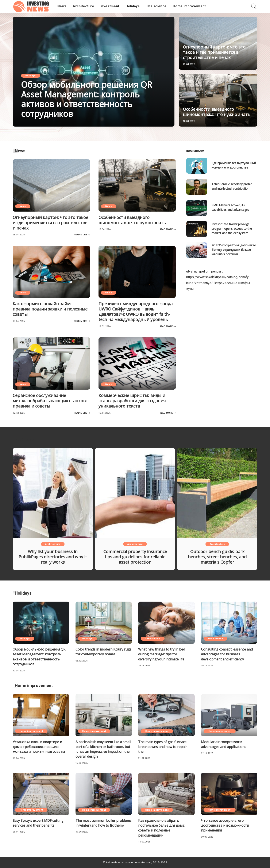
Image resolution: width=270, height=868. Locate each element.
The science (153, 639)
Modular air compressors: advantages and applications (224, 744)
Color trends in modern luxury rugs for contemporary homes (103, 652)
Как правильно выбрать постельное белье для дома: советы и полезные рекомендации (162, 828)
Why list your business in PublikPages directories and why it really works (53, 557)
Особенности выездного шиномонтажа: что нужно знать (217, 112)
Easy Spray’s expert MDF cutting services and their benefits (38, 823)
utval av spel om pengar (204, 271)
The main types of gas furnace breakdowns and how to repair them (163, 747)
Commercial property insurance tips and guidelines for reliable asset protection (135, 557)
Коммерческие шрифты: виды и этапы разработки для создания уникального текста (132, 401)
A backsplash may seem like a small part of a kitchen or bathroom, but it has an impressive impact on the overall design (103, 749)
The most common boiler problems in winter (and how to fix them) (103, 823)
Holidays (31, 76)
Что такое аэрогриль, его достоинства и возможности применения (225, 825)
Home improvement (31, 731)
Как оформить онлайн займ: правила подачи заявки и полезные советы (50, 309)
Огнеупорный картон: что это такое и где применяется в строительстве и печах (214, 52)
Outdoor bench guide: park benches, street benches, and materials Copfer (217, 557)
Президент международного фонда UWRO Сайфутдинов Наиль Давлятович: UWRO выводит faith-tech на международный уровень (136, 312)
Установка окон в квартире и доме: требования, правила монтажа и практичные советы (39, 747)
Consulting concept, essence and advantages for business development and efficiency (227, 654)
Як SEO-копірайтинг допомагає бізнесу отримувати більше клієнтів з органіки (234, 250)
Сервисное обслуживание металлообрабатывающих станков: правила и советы (50, 401)
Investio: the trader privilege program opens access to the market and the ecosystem (232, 229)
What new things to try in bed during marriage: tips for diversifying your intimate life (162, 654)
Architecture (53, 544)
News (23, 206)
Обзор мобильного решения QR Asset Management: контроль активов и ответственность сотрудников (87, 99)
